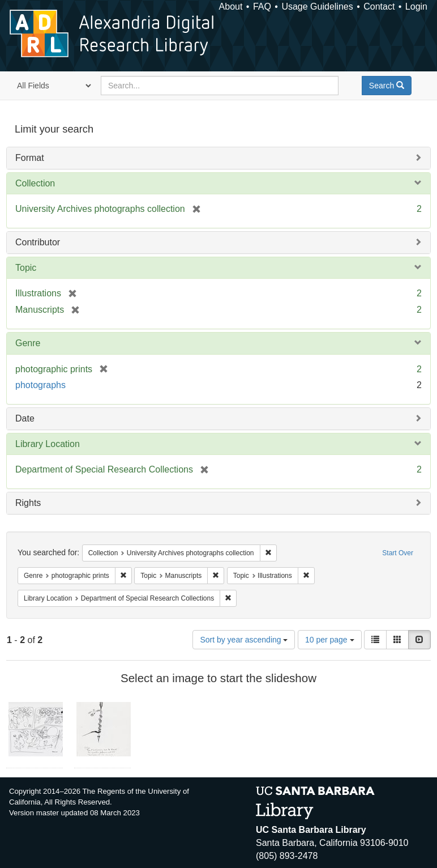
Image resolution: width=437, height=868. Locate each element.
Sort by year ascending (244, 640)
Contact (379, 7)
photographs (40, 385)
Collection (35, 183)
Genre (28, 343)
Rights (28, 503)
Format (30, 158)
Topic (26, 268)
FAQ (262, 7)
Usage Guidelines (317, 7)
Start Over (398, 553)
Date (25, 418)
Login (416, 7)
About (231, 7)
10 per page (330, 640)
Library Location (48, 444)
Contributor (38, 242)
